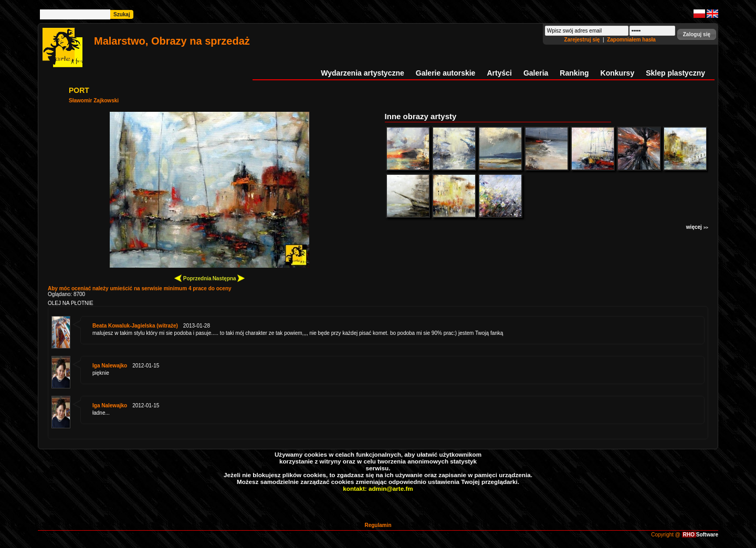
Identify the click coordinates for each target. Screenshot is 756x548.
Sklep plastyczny (675, 73)
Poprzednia (193, 278)
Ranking (574, 73)
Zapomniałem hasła (631, 40)
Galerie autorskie (446, 73)
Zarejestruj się (583, 40)
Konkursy (618, 73)
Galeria (536, 73)
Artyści (499, 73)
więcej (697, 227)
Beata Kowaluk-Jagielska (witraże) (135, 326)
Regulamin (378, 525)
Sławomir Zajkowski (94, 101)
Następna (229, 278)
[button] (697, 34)
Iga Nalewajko (110, 366)
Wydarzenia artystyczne (362, 73)
